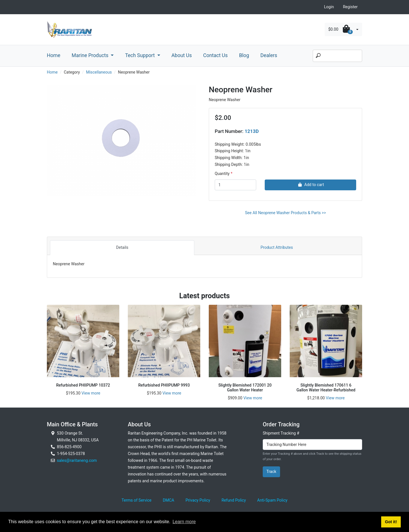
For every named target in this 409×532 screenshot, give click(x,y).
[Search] (337, 56)
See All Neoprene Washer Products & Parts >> (285, 213)
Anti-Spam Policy (272, 500)
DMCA (168, 500)
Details (122, 247)
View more (91, 393)
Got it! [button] (391, 522)
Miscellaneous (99, 72)
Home (54, 55)
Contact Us (215, 55)
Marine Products (91, 55)
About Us (182, 55)
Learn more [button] (184, 522)
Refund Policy (234, 500)
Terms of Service (136, 500)
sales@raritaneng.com (77, 460)
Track (271, 472)
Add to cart (310, 185)
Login (329, 7)
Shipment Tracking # (281, 433)
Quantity (222, 174)
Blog (244, 55)
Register (350, 7)
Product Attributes (277, 247)
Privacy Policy (198, 500)
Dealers (269, 55)
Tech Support (140, 55)
